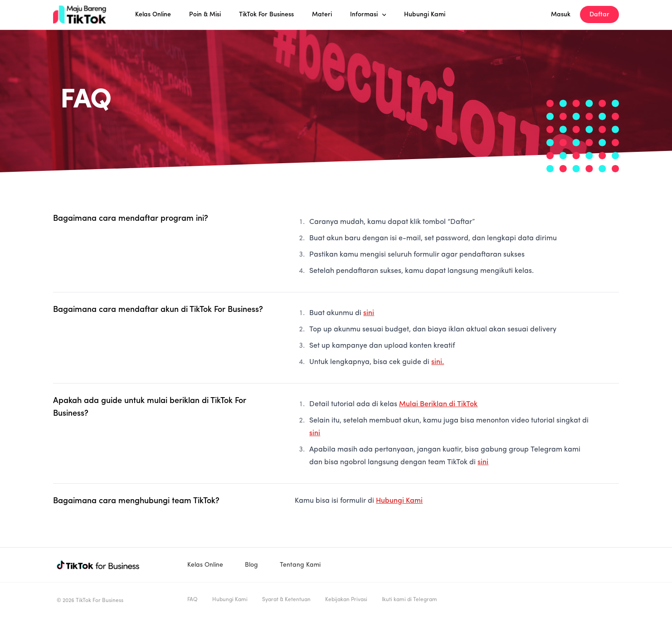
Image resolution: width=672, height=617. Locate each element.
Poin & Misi (205, 15)
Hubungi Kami (425, 15)
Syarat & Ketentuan (286, 600)
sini (369, 313)
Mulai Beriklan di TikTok (438, 404)
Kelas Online (153, 15)
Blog (251, 565)
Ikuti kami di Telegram (409, 600)
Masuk (561, 15)
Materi (322, 15)
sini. (438, 362)
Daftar (599, 15)
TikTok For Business (266, 15)
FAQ (192, 600)
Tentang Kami (300, 565)
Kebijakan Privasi (346, 600)
